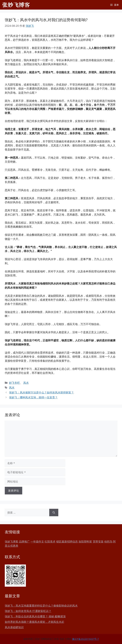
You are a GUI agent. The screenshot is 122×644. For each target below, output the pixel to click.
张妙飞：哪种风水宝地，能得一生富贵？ (33, 397)
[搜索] (54, 513)
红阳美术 (50, 541)
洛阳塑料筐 (85, 541)
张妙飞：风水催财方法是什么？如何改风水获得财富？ (41, 392)
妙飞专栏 (14, 383)
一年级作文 (37, 541)
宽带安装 (98, 541)
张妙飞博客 (12, 541)
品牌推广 (24, 541)
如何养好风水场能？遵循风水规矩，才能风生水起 (34, 622)
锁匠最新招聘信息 (67, 541)
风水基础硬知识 (14, 627)
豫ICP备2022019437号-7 (85, 639)
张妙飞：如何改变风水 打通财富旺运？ (28, 611)
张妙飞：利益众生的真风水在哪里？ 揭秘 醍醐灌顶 (35, 616)
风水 (26, 383)
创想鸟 (108, 541)
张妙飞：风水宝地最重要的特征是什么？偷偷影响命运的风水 (41, 606)
